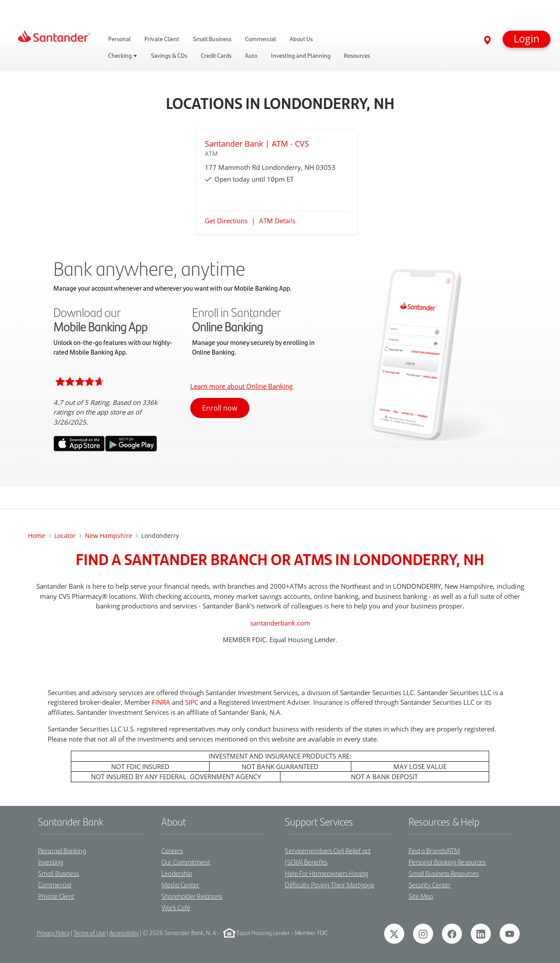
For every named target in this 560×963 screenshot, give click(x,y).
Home (37, 536)
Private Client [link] (162, 39)
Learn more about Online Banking (241, 386)
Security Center (430, 884)
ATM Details (277, 221)
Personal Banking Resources (447, 862)
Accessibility (124, 933)
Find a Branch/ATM (434, 850)
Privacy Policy (53, 933)
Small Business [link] (212, 39)
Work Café (176, 907)
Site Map (421, 896)
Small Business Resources (444, 873)
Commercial (55, 884)
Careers (172, 850)
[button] (527, 39)
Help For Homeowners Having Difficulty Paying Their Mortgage (329, 879)
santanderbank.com (280, 623)
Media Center (180, 884)
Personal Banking (62, 850)
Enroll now (220, 408)
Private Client (56, 896)
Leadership (177, 873)
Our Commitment (186, 862)
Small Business (58, 873)
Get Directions (226, 221)
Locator (65, 536)
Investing (51, 862)
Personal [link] (119, 39)
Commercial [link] (261, 39)
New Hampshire (108, 536)
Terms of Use (89, 933)
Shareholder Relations (192, 896)
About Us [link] (301, 39)
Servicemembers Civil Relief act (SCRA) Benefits (328, 856)
